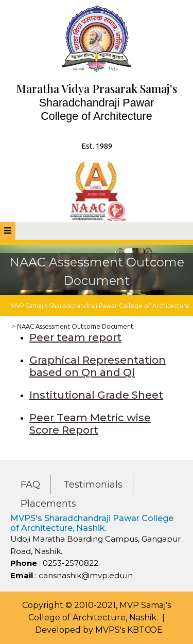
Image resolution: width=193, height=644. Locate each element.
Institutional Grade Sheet (96, 395)
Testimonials (93, 485)
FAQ (30, 485)
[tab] (8, 231)
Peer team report (75, 337)
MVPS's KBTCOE (129, 630)
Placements (48, 504)
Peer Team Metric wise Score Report (90, 424)
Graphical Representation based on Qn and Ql (98, 366)
